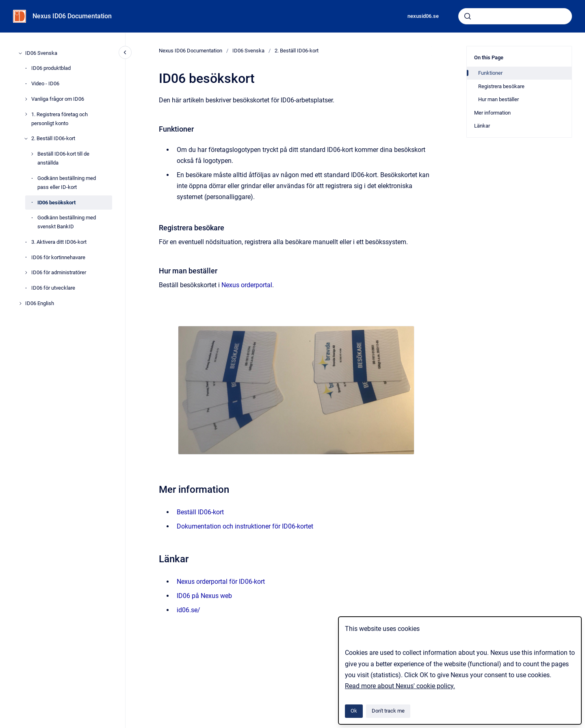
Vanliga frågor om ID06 (58, 99)
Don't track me (388, 711)
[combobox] (515, 16)
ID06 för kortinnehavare (58, 257)
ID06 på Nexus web (204, 596)
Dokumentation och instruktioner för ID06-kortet (245, 526)
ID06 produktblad (51, 68)
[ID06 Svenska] (20, 53)
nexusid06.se (423, 16)
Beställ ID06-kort (200, 512)
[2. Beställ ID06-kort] (26, 139)
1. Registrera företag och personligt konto (60, 119)
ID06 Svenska (41, 53)
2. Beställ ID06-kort (53, 138)
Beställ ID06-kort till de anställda (63, 158)
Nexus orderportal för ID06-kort (221, 582)
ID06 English (40, 303)
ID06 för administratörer (59, 272)
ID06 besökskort (56, 203)
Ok (354, 711)
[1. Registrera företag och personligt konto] (26, 114)
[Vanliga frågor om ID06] (26, 99)
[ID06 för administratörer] (26, 273)
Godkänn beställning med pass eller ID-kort (67, 183)
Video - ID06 (45, 83)
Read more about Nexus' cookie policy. (400, 686)
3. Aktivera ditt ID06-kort (59, 242)
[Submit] (468, 16)
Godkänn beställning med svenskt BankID (67, 222)
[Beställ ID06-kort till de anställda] (32, 154)
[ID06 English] (20, 303)
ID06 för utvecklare (53, 288)
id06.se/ (188, 610)
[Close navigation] (125, 52)
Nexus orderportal (247, 285)
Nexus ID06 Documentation (72, 16)
